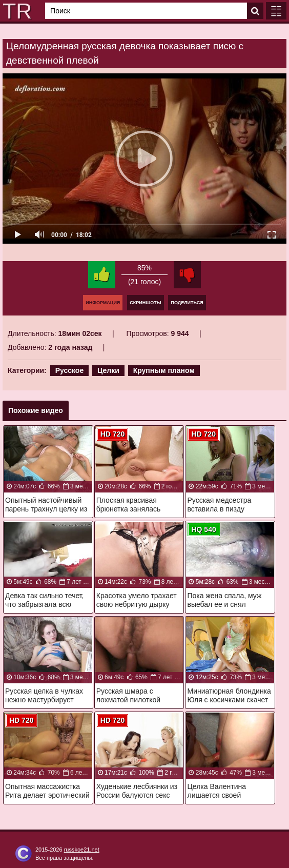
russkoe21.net (82, 850)
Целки (108, 370)
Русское (70, 370)
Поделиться (187, 303)
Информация (103, 303)
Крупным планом (164, 370)
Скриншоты (145, 303)
